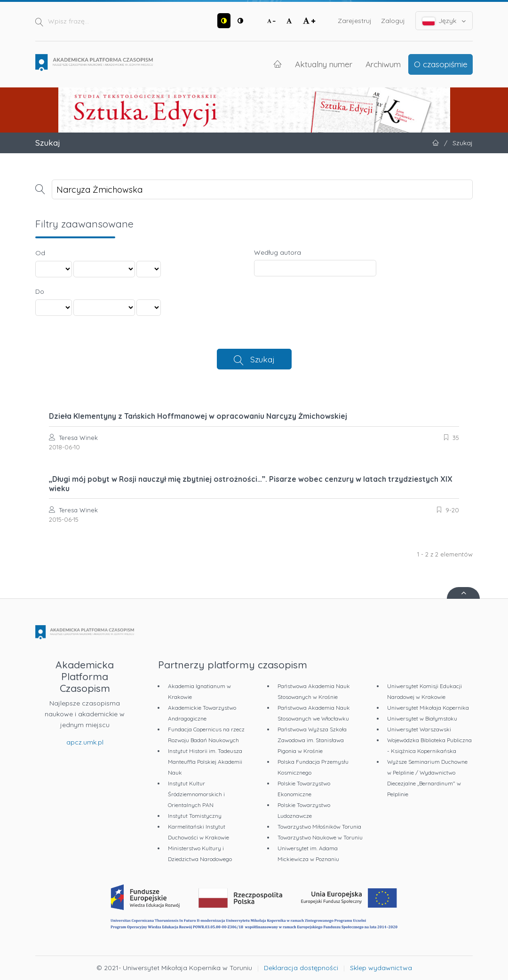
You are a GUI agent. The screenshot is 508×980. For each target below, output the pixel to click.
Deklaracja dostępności (301, 968)
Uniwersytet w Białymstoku (422, 718)
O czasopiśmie (441, 64)
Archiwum (383, 64)
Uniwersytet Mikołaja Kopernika (428, 708)
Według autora (278, 252)
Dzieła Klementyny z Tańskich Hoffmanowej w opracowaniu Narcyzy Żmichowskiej (198, 416)
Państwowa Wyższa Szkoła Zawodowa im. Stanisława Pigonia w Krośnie (312, 740)
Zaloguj (393, 21)
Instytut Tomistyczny (195, 816)
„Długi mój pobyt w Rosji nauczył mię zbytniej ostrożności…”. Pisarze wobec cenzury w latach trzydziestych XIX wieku (251, 484)
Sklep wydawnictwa (381, 968)
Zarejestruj (355, 21)
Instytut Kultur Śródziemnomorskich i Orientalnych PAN (196, 794)
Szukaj (262, 359)
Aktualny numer (324, 64)
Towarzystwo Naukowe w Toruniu (320, 837)
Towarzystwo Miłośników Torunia (319, 827)
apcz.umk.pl (85, 742)
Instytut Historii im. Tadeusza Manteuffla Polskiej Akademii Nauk (205, 762)
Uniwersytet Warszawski (419, 729)
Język (444, 21)
